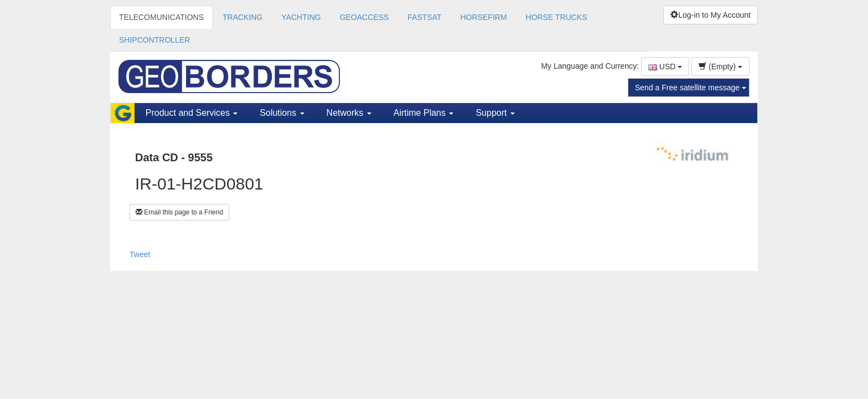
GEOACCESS (365, 17)
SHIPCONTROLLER (154, 40)
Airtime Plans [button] (424, 113)
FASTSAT (424, 17)
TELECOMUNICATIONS (161, 17)
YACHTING (301, 17)
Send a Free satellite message (691, 88)
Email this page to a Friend (179, 212)
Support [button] (495, 113)
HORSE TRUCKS (557, 17)
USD (665, 66)
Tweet (140, 254)
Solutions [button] (282, 113)
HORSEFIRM (484, 17)
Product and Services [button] (192, 113)
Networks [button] (349, 113)
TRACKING (242, 17)
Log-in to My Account (711, 15)
